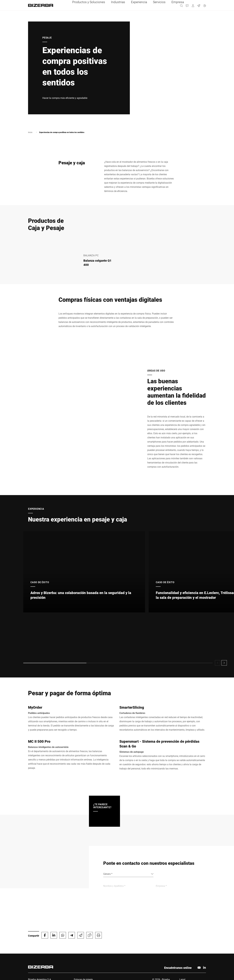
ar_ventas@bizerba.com (41, 966)
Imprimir (184, 942)
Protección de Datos (190, 946)
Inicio (30, 132)
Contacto (79, 950)
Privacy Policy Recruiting (193, 950)
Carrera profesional (84, 953)
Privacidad (185, 957)
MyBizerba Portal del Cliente (89, 946)
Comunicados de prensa (87, 957)
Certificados (186, 953)
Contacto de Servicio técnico (89, 942)
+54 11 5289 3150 (41, 958)
